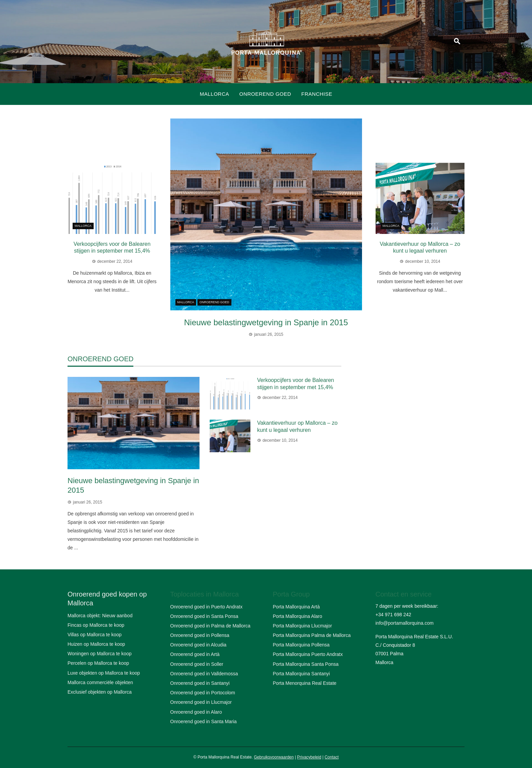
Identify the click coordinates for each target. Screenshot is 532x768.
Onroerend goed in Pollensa (200, 635)
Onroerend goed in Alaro (196, 712)
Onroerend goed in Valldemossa (204, 674)
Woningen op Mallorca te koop (100, 654)
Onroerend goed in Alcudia (198, 645)
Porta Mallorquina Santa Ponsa (306, 664)
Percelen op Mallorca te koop (98, 663)
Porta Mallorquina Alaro (298, 616)
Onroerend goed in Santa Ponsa (204, 616)
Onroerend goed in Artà (195, 654)
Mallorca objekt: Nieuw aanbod (100, 616)
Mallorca (215, 94)
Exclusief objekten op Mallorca (100, 692)
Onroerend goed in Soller (197, 664)
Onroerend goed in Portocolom (203, 693)
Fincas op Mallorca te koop (96, 625)
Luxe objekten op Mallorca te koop (104, 673)
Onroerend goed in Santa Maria (204, 721)
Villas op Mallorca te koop (94, 635)
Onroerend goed (265, 94)
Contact (332, 757)
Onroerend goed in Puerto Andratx (206, 607)
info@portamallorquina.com (405, 623)
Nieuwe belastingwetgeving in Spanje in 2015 (266, 322)
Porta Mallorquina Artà (296, 607)
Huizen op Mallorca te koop (96, 644)
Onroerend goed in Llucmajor (201, 702)
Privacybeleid (309, 757)
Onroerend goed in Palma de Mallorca (211, 626)
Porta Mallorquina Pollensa (301, 645)
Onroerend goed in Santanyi (200, 683)
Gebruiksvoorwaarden (274, 757)
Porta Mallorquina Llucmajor (302, 626)
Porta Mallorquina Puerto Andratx (308, 654)
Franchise (317, 94)
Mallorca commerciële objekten (100, 682)
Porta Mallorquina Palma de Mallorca (312, 635)
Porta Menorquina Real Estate (305, 683)
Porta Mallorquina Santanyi (301, 674)
